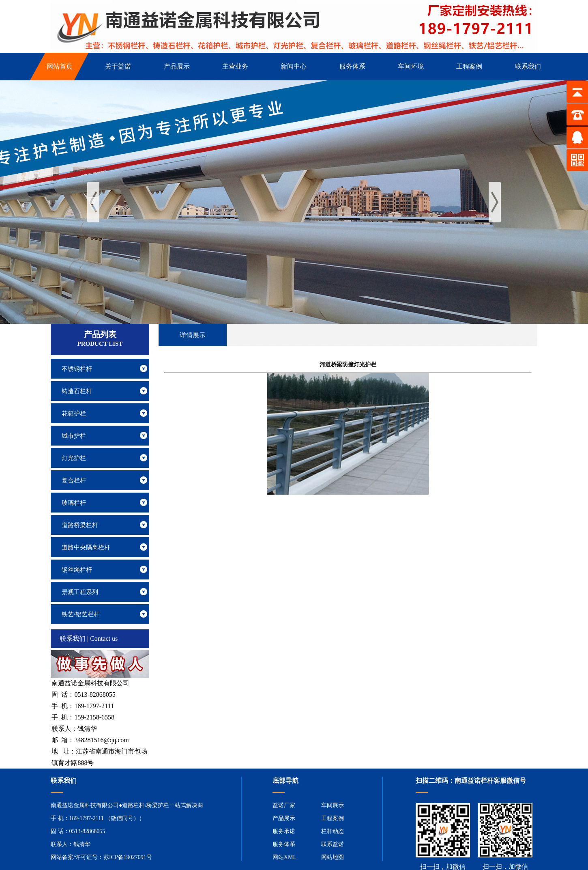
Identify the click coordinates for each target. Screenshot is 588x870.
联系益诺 (333, 844)
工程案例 (333, 818)
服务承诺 (284, 831)
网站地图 (333, 857)
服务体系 (284, 844)
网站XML (284, 857)
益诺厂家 (284, 805)
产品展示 (284, 818)
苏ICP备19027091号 (128, 857)
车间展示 (333, 805)
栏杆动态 (333, 831)
